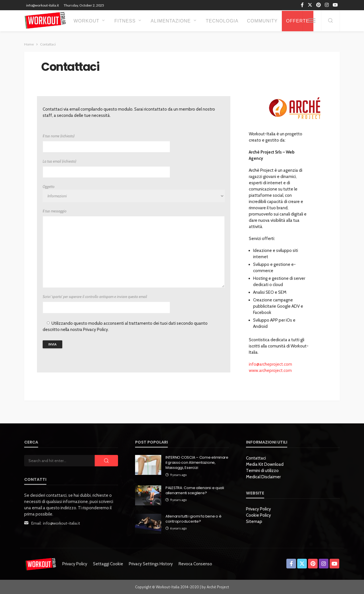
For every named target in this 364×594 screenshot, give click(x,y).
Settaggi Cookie (108, 564)
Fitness (125, 21)
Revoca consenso (195, 564)
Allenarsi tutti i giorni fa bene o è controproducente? (194, 519)
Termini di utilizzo (262, 471)
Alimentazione (171, 21)
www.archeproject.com (270, 371)
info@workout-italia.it (61, 523)
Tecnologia (222, 21)
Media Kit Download (265, 464)
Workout (87, 21)
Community (262, 21)
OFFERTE (298, 21)
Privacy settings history (151, 564)
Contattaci (256, 458)
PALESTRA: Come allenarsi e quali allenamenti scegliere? (195, 490)
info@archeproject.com (270, 364)
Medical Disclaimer (263, 477)
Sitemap (254, 521)
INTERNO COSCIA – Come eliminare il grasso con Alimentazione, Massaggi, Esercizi (197, 463)
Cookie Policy (258, 515)
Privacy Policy (258, 509)
